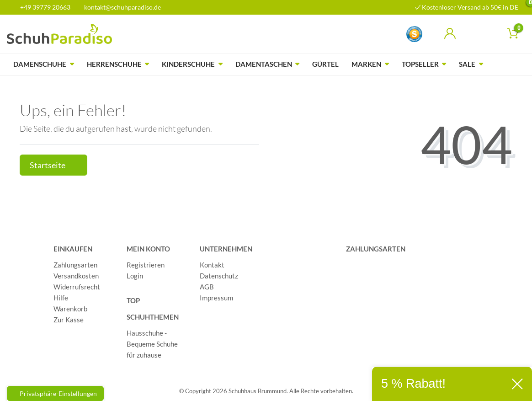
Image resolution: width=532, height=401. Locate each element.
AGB (207, 287)
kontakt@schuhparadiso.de (119, 7)
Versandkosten (76, 276)
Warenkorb (70, 309)
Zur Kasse (69, 320)
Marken (366, 64)
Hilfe (61, 298)
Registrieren (146, 265)
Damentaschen (264, 64)
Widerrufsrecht (77, 287)
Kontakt (212, 265)
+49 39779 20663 (42, 7)
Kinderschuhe (188, 64)
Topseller (420, 64)
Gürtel (325, 64)
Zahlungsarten (75, 265)
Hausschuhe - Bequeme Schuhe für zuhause (152, 344)
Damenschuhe (40, 64)
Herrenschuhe (114, 64)
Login (135, 276)
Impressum (216, 298)
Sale (467, 64)
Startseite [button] (53, 165)
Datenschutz (219, 276)
